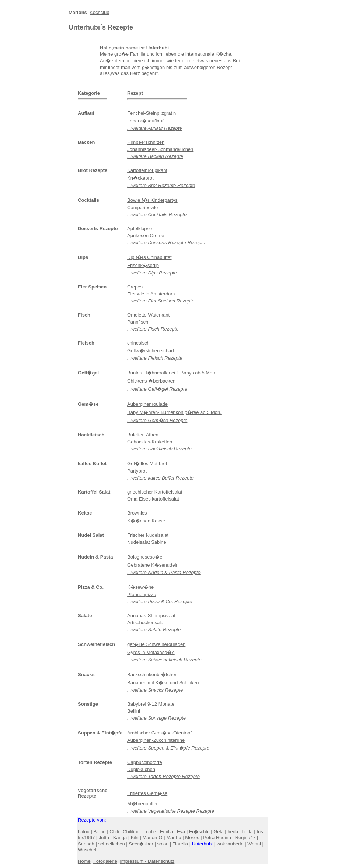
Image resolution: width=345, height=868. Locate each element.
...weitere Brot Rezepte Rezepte (161, 185)
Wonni (254, 844)
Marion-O (152, 838)
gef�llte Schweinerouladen (156, 644)
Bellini (134, 711)
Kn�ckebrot (140, 178)
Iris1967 (86, 838)
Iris (260, 832)
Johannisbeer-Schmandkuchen (160, 149)
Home (84, 861)
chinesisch (138, 343)
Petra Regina (217, 838)
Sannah (86, 844)
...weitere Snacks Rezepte (155, 690)
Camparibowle (142, 208)
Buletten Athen (143, 435)
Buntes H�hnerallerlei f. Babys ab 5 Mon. (172, 373)
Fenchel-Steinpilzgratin (151, 113)
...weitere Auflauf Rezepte (154, 128)
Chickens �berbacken (151, 381)
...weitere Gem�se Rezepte (157, 420)
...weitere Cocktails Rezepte (157, 215)
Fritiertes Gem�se (147, 793)
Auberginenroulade (147, 404)
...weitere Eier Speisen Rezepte (161, 301)
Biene (99, 832)
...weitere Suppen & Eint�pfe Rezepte (168, 748)
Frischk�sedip (143, 265)
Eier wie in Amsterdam (151, 294)
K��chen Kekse (146, 521)
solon (163, 844)
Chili (114, 832)
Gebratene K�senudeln (153, 565)
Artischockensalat (146, 623)
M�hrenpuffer (142, 804)
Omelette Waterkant (148, 315)
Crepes (135, 287)
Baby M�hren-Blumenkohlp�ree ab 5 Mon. (174, 412)
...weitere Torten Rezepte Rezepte (163, 776)
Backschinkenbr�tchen (152, 675)
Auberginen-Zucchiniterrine (156, 740)
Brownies (137, 513)
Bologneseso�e (145, 557)
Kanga (120, 838)
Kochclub (99, 12)
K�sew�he (140, 587)
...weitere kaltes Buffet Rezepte (160, 478)
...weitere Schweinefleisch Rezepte (164, 660)
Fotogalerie (105, 861)
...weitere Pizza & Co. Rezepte (160, 601)
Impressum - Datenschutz (147, 861)
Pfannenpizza (142, 594)
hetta (248, 832)
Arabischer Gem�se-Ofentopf (159, 733)
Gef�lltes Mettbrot (147, 464)
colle (151, 832)
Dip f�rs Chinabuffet (149, 257)
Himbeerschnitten (146, 142)
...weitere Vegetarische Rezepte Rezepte (171, 811)
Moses (192, 838)
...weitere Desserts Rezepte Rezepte (166, 243)
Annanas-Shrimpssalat (151, 615)
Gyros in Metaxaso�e (151, 652)
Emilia (166, 832)
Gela (218, 832)
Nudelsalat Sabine (147, 542)
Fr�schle (199, 832)
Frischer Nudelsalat (148, 535)
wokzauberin (230, 844)
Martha (174, 838)
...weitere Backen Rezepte (155, 156)
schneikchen (111, 844)
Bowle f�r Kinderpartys (152, 200)
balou (84, 832)
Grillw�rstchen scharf (151, 351)
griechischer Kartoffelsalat (155, 492)
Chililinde (133, 832)
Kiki (135, 838)
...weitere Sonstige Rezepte (156, 718)
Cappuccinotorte (145, 762)
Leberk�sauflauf (145, 121)
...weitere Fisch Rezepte (153, 329)
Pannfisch (138, 322)
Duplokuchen (141, 769)
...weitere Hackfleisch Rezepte (159, 449)
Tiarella (180, 844)
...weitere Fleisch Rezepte (155, 358)
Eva (181, 832)
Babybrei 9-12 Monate (151, 704)
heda (233, 832)
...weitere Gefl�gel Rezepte (157, 389)
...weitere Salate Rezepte (154, 630)
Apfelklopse (140, 229)
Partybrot (137, 471)
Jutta (104, 838)
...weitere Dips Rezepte (152, 273)
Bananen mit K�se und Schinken (163, 683)
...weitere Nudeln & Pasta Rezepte (164, 572)
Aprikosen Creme (146, 236)
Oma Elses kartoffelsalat (153, 499)
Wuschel (87, 850)
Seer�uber (141, 844)
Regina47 (245, 838)
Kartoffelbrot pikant (147, 170)
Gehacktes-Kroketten (150, 442)
